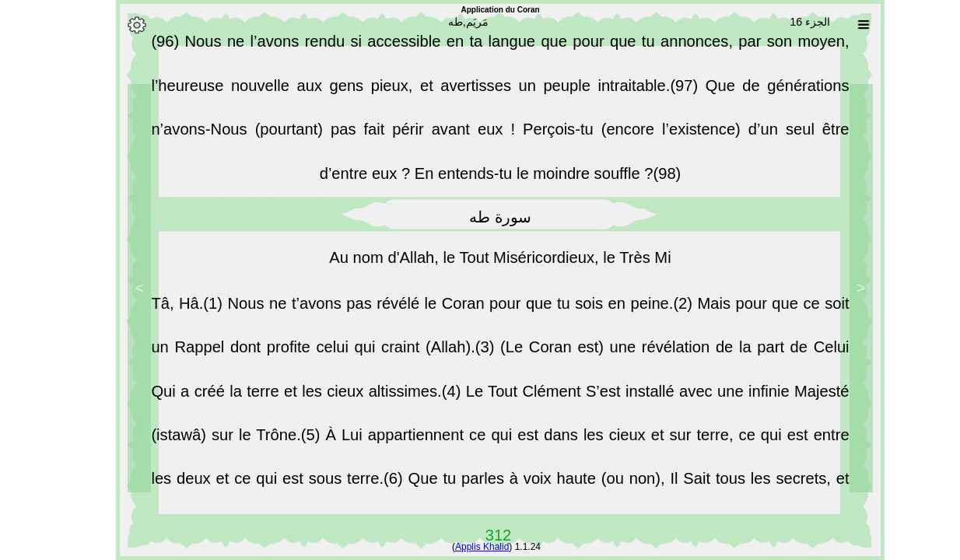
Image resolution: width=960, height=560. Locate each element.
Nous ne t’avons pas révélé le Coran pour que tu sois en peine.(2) (442, 310)
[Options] (117, 25)
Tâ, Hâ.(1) (169, 310)
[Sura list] (843, 25)
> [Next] (120, 288)
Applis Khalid (462, 547)
